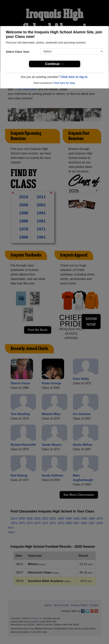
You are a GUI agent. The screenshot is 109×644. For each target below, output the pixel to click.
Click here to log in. (74, 77)
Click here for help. (64, 83)
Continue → (54, 64)
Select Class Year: (18, 52)
